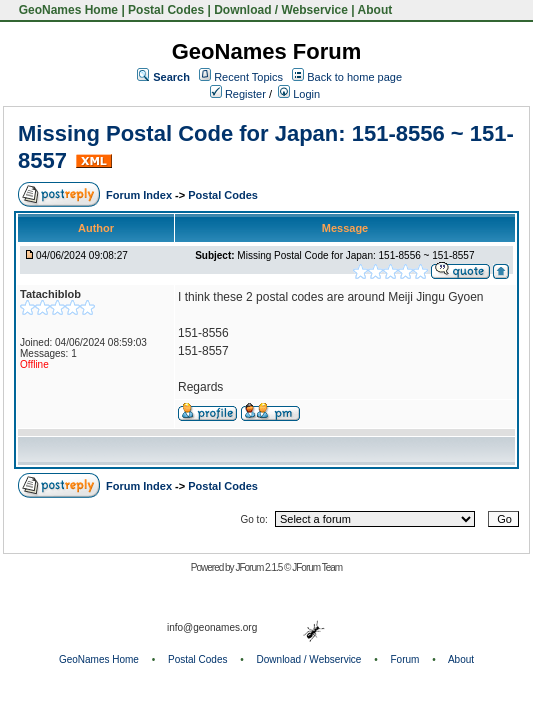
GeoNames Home (66, 10)
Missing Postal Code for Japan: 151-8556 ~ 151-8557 (355, 255)
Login (299, 94)
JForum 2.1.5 (259, 567)
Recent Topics (248, 77)
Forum (405, 659)
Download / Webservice (281, 10)
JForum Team (317, 567)
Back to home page (354, 77)
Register (238, 94)
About (375, 10)
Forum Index (140, 195)
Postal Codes (166, 10)
